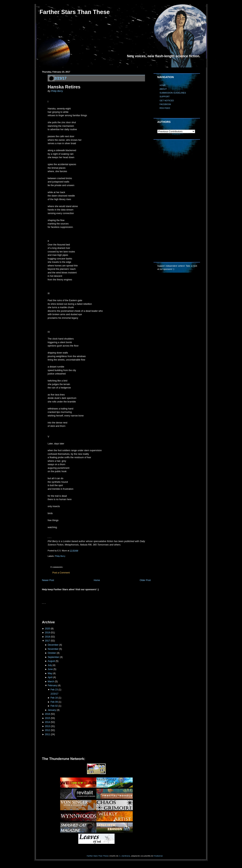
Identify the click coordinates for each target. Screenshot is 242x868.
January (52, 710)
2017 (48, 641)
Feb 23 (54, 690)
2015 (48, 718)
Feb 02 (54, 706)
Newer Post (48, 580)
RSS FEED (165, 108)
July (50, 665)
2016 (48, 714)
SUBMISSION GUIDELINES (173, 93)
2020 (48, 629)
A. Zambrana (124, 856)
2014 (48, 722)
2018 (48, 637)
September (53, 657)
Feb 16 (54, 698)
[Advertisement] (86, 611)
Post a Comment (61, 573)
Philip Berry (57, 91)
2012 (48, 730)
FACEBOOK (165, 104)
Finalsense (158, 856)
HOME (163, 85)
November (53, 649)
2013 (48, 726)
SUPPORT (165, 97)
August (51, 661)
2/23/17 (60, 78)
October (52, 653)
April (50, 677)
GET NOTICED (167, 101)
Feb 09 (54, 702)
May (50, 673)
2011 (48, 734)
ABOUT (163, 89)
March (51, 682)
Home (97, 580)
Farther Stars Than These (75, 12)
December (53, 645)
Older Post (145, 580)
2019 (48, 633)
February (52, 685)
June (50, 669)
